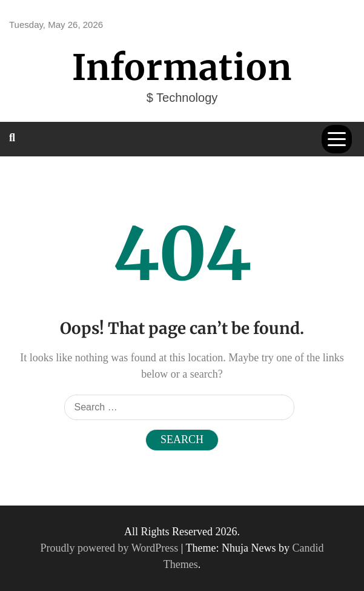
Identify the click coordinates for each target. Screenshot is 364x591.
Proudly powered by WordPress (111, 548)
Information (182, 68)
